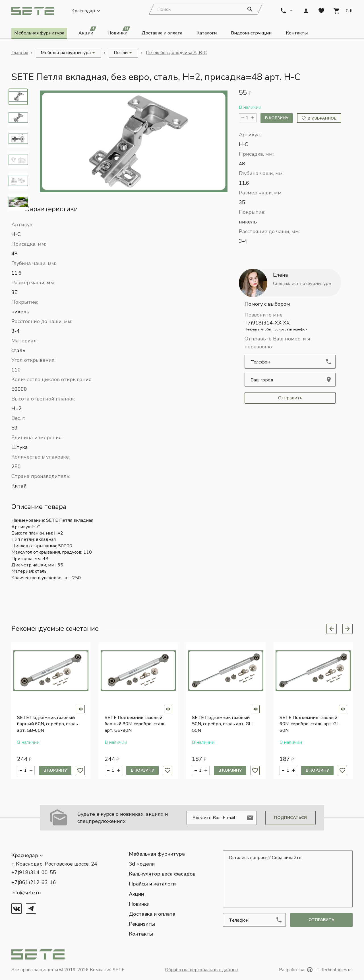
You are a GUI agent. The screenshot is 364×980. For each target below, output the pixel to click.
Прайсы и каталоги (152, 884)
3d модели (142, 864)
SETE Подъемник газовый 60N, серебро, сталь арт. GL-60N (310, 725)
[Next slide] (348, 629)
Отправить (290, 398)
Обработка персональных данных (202, 970)
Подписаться (290, 818)
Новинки (119, 33)
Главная (20, 53)
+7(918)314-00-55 (34, 872)
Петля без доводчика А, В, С (176, 53)
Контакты (297, 34)
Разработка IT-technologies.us (316, 970)
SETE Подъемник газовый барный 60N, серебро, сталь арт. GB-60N (47, 725)
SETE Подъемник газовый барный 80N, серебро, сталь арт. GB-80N (135, 725)
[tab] (18, 97)
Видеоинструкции (251, 34)
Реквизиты (142, 924)
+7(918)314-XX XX (290, 326)
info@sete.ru (26, 893)
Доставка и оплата (162, 34)
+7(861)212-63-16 (34, 882)
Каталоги (207, 34)
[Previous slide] (332, 629)
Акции (87, 33)
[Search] (206, 10)
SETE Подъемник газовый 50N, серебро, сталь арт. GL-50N (223, 725)
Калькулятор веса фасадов (162, 874)
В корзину (277, 119)
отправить (321, 920)
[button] (134, 142)
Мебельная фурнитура (39, 34)
